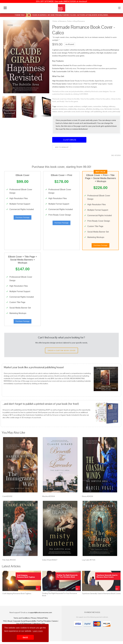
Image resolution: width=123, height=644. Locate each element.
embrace (77, 106)
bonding (96, 109)
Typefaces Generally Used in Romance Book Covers (101, 596)
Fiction (55, 21)
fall (105, 109)
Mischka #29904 (48, 499)
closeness (81, 109)
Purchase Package (23, 218)
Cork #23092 (7, 499)
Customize (69, 140)
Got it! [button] (25, 637)
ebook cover (107, 112)
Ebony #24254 (87, 499)
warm (90, 106)
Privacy (34, 621)
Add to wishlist (62, 147)
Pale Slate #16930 (9, 563)
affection (89, 109)
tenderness (63, 109)
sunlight (84, 106)
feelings (105, 106)
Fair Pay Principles (44, 624)
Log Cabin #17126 (89, 563)
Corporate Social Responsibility (25, 624)
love (66, 106)
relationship (72, 109)
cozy (102, 109)
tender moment (113, 109)
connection (97, 106)
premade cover (70, 112)
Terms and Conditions (22, 621)
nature (55, 112)
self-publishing (96, 112)
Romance (63, 21)
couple (71, 106)
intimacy (112, 106)
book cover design (83, 112)
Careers (55, 624)
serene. (60, 112)
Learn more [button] (38, 631)
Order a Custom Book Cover (62, 353)
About (10, 624)
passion (55, 109)
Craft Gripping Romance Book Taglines (17, 596)
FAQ (5, 624)
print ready (116, 112)
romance (60, 106)
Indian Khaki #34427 (50, 563)
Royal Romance (79, 21)
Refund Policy (43, 621)
